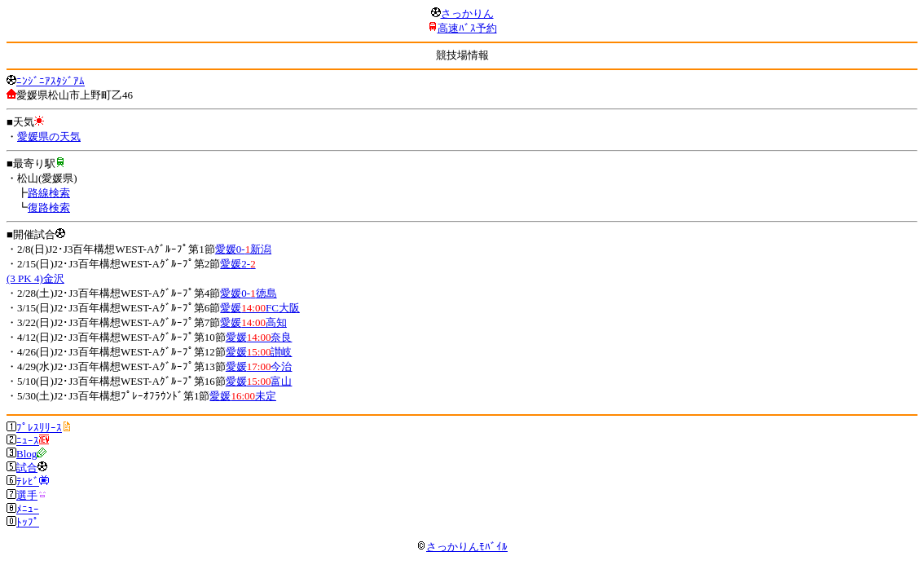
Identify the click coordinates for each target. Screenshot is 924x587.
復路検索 (49, 207)
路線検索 (49, 193)
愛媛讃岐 (259, 352)
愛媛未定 (243, 396)
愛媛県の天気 (49, 137)
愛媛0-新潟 (243, 249)
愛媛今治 (259, 366)
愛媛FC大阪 (260, 308)
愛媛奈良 (259, 337)
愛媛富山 (259, 381)
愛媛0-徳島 (248, 293)
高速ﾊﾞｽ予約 (467, 28)
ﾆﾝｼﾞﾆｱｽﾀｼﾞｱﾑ (51, 81)
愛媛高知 (253, 322)
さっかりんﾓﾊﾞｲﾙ (462, 547)
